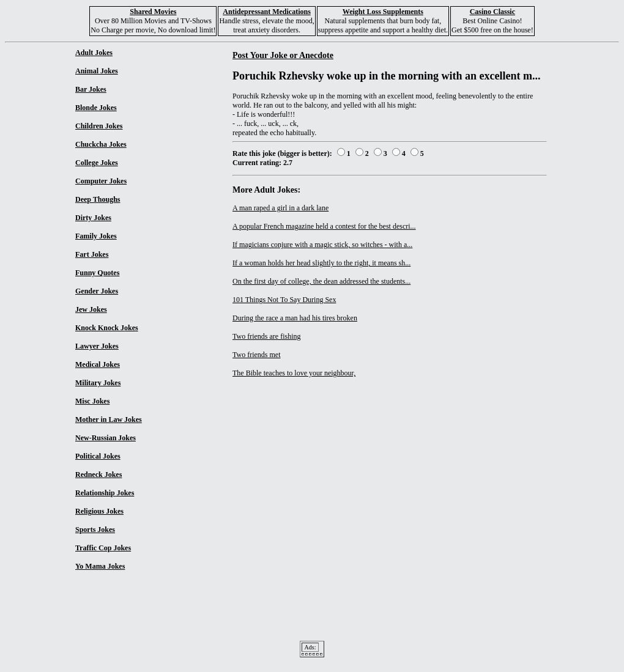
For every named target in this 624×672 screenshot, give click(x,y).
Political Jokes (98, 456)
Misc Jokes (92, 401)
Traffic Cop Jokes (103, 548)
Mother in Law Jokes (109, 419)
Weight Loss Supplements (383, 12)
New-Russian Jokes (106, 438)
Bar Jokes (91, 89)
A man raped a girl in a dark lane (280, 208)
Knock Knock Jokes (107, 328)
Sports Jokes (95, 530)
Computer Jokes (101, 181)
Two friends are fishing (266, 336)
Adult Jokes (94, 53)
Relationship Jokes (105, 493)
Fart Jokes (92, 254)
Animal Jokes (97, 71)
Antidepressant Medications (266, 12)
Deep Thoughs (98, 199)
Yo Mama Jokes (100, 566)
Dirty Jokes (93, 218)
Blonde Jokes (96, 108)
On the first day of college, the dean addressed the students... (321, 281)
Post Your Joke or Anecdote (283, 55)
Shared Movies (153, 12)
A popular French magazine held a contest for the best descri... (324, 226)
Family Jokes (96, 236)
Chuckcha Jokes (101, 144)
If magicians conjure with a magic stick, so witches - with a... (322, 245)
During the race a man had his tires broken (295, 318)
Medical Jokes (98, 364)
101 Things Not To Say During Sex (284, 300)
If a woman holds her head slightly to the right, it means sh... (321, 263)
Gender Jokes (97, 291)
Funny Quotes (97, 273)
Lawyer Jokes (97, 346)
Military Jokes (98, 383)
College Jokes (97, 163)
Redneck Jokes (98, 474)
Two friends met (256, 355)
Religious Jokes (99, 511)
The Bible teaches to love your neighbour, (294, 373)
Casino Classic (492, 12)
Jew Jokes (91, 309)
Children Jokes (99, 126)
